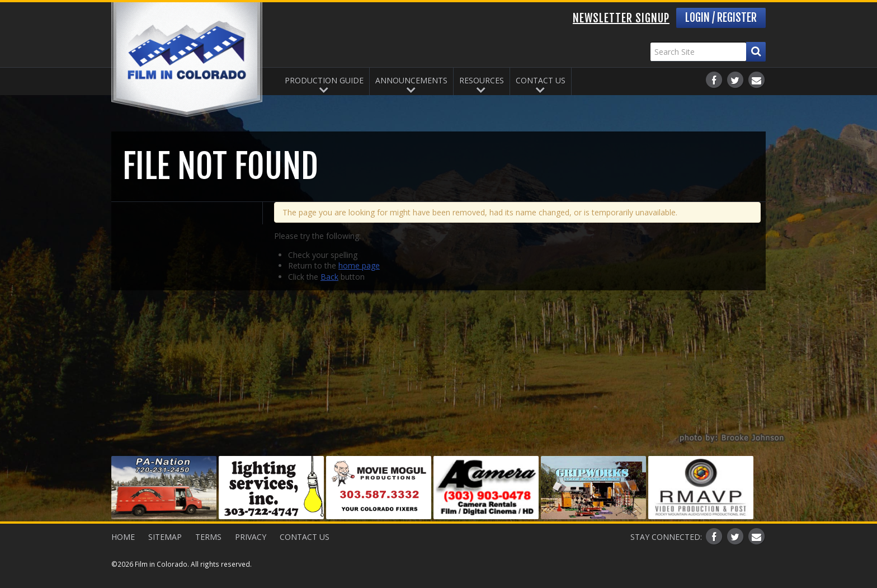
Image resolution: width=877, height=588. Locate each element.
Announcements (411, 80)
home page (359, 265)
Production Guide (324, 80)
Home (123, 537)
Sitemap (165, 537)
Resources (482, 80)
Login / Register (721, 18)
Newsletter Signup (621, 18)
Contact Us (541, 80)
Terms (208, 537)
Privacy (251, 537)
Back (329, 277)
